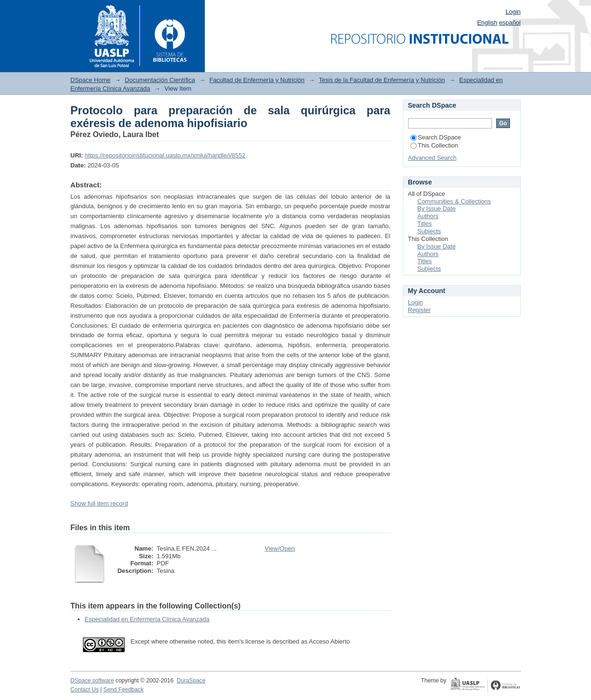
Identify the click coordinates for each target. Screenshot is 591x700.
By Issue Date (437, 208)
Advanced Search (432, 158)
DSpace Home (91, 80)
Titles (425, 224)
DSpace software (92, 681)
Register (419, 310)
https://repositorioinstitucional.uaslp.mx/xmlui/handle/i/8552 (165, 155)
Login (513, 12)
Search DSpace (436, 137)
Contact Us (85, 690)
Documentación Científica (160, 80)
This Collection (434, 145)
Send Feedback (123, 690)
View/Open (280, 548)
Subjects (429, 231)
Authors (428, 216)
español (510, 23)
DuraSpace (191, 681)
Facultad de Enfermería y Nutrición (257, 80)
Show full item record (99, 503)
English (487, 23)
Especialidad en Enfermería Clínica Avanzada (147, 619)
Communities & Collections (454, 201)
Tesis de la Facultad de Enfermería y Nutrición (382, 80)
